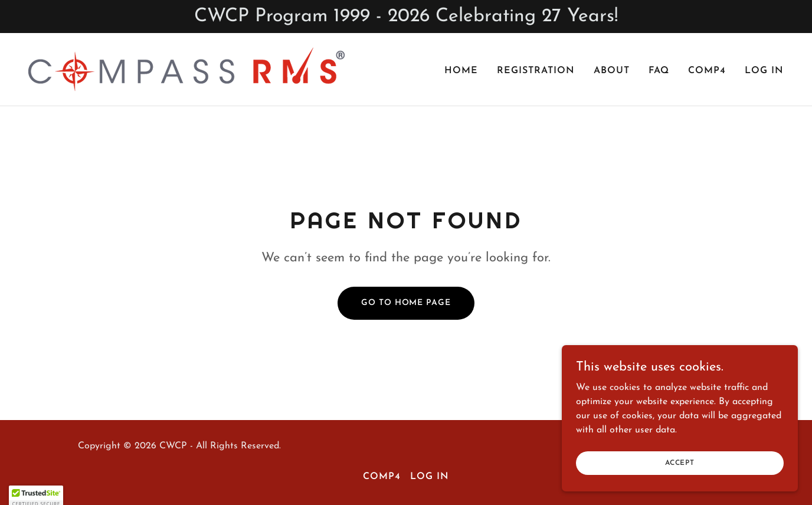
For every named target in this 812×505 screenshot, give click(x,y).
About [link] (612, 71)
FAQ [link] (659, 71)
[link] (186, 69)
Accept (680, 487)
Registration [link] (536, 71)
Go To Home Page (406, 303)
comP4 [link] (707, 71)
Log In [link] (764, 71)
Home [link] (461, 71)
